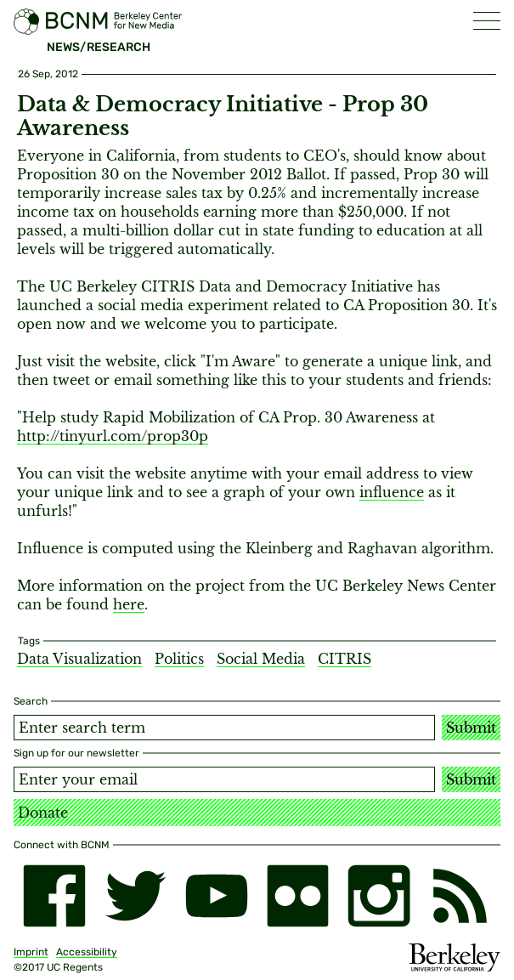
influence (392, 492)
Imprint (31, 952)
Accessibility (87, 952)
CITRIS (345, 659)
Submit (471, 728)
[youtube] (217, 896)
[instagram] (379, 896)
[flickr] (298, 896)
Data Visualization (79, 659)
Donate (43, 813)
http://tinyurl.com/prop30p (113, 436)
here (129, 604)
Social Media (261, 659)
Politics (179, 659)
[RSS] (460, 896)
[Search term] (224, 728)
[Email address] (224, 779)
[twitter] (136, 896)
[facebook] (54, 896)
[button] (487, 21)
